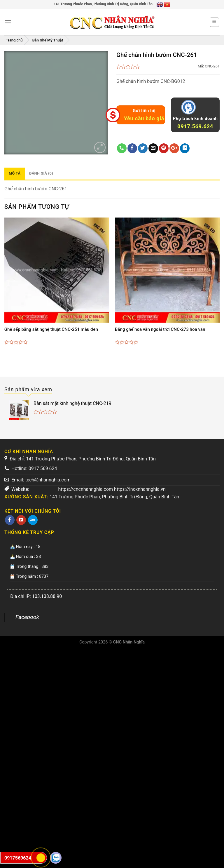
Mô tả (15, 173)
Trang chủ (14, 40)
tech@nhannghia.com (48, 480)
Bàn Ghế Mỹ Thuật (48, 40)
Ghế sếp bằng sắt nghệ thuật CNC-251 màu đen (51, 329)
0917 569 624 (43, 468)
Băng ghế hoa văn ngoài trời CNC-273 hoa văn (160, 329)
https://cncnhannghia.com (86, 489)
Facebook (27, 617)
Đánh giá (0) (41, 173)
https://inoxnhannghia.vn (140, 489)
